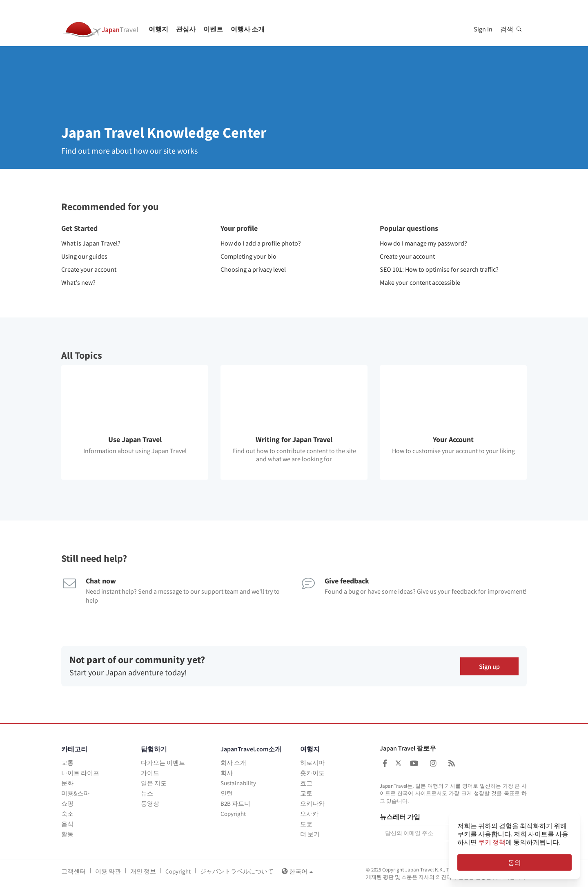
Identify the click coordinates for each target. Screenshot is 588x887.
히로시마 (312, 763)
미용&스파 (75, 793)
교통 (67, 763)
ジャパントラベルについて (237, 871)
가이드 (150, 773)
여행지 (158, 29)
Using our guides (84, 256)
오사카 (309, 814)
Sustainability (238, 783)
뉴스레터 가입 (400, 817)
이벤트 (213, 29)
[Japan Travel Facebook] (385, 763)
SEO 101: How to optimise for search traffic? (439, 269)
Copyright (233, 814)
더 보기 (310, 834)
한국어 (297, 871)
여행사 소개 (248, 29)
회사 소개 (233, 763)
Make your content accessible (420, 282)
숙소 (67, 814)
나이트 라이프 (80, 773)
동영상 (150, 803)
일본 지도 (154, 783)
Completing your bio (248, 256)
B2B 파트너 (235, 803)
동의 (514, 862)
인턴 (227, 793)
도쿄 (306, 824)
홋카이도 (312, 773)
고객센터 (73, 871)
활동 (67, 834)
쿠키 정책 (492, 842)
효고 (306, 783)
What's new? (78, 282)
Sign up (489, 666)
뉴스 (147, 793)
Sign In (483, 29)
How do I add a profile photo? (261, 243)
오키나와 (312, 803)
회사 (227, 773)
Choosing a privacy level (253, 269)
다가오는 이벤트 (163, 763)
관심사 (186, 29)
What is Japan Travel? (91, 243)
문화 (67, 783)
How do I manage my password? (423, 243)
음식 (67, 824)
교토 (306, 793)
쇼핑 (67, 803)
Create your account (89, 269)
